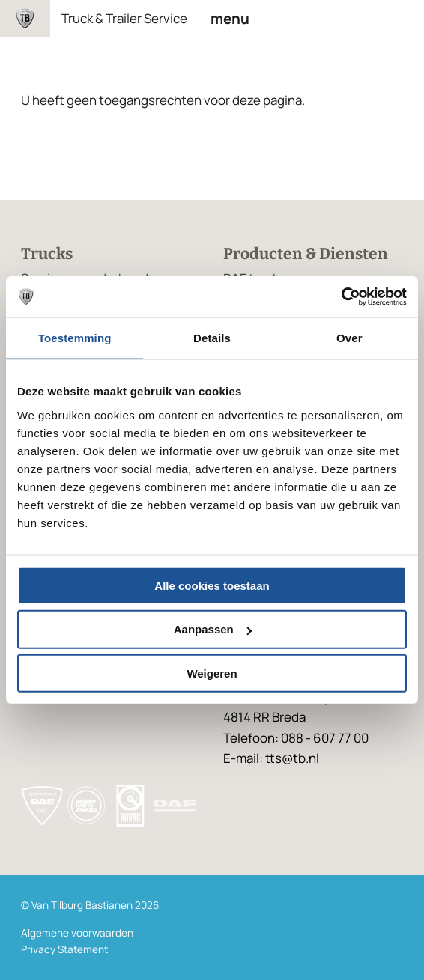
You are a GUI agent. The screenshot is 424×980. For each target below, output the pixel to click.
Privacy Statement (64, 949)
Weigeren (212, 673)
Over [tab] (349, 338)
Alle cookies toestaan (212, 585)
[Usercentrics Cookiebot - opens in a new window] (341, 296)
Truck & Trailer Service (124, 18)
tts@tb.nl (292, 758)
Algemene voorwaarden (77, 933)
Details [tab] (212, 338)
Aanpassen (213, 629)
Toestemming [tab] (75, 338)
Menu (230, 19)
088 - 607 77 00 (325, 738)
